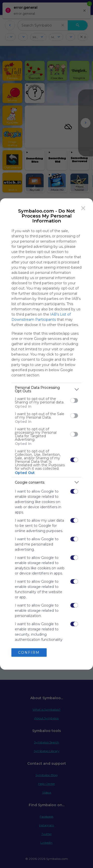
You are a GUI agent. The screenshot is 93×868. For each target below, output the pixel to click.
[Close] (83, 208)
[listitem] (46, 389)
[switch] (74, 400)
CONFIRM (29, 652)
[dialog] (46, 434)
